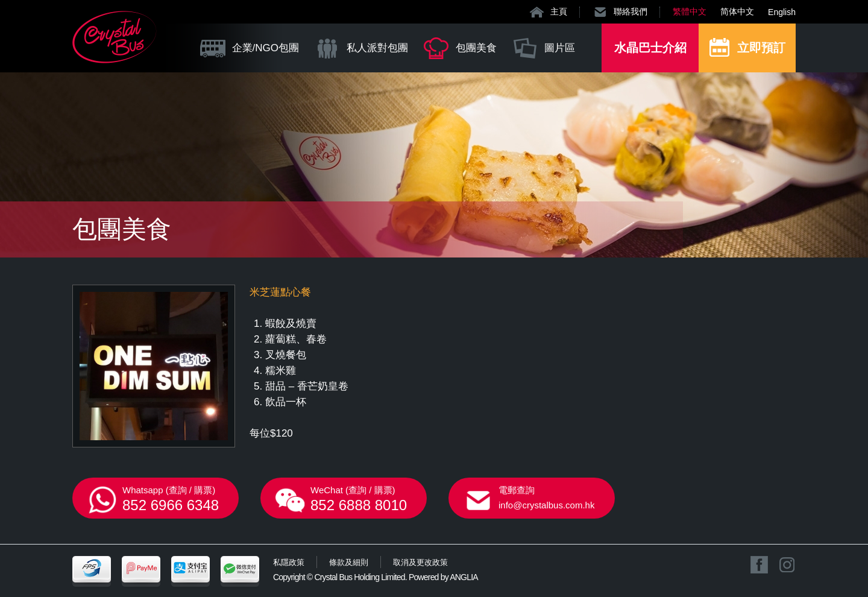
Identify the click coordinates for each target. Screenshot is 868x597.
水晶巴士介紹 (650, 48)
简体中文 (737, 11)
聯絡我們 (631, 11)
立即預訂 (761, 48)
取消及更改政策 (420, 562)
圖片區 (560, 48)
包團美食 (476, 48)
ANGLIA (464, 577)
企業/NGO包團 (266, 48)
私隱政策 (289, 562)
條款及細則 (349, 562)
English (782, 12)
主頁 (559, 11)
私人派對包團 (377, 48)
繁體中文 (690, 11)
